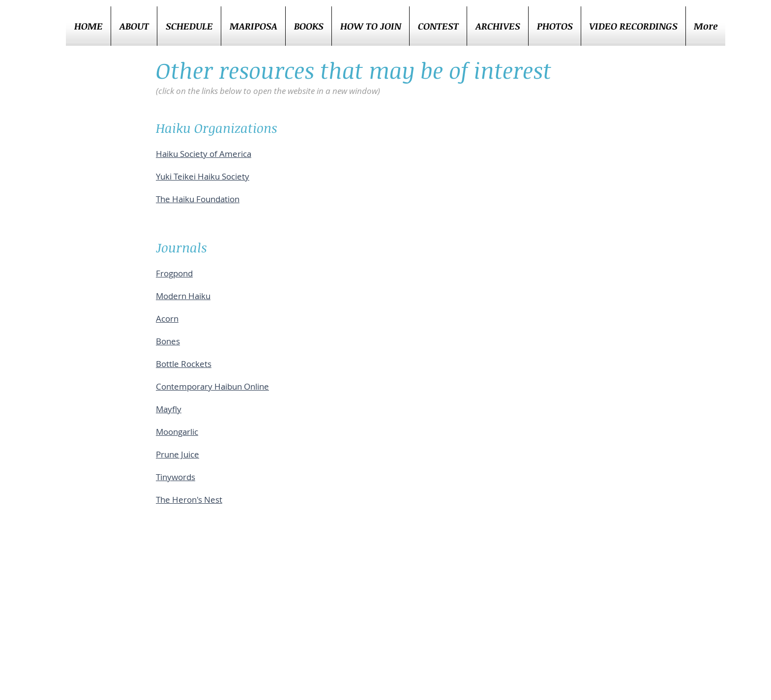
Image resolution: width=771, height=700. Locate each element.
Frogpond (174, 273)
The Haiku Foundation (198, 199)
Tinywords (176, 477)
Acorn (167, 319)
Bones (168, 341)
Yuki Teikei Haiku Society (203, 176)
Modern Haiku (183, 296)
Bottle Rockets (184, 364)
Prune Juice (178, 454)
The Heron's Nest (189, 500)
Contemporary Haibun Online (212, 386)
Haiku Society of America (204, 154)
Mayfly (169, 409)
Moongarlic (177, 432)
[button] (438, 26)
